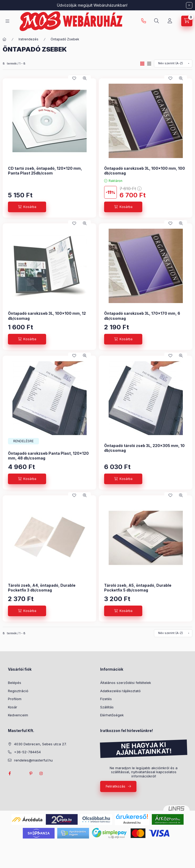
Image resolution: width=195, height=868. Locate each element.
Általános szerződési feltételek (126, 683)
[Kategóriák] (7, 21)
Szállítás (107, 707)
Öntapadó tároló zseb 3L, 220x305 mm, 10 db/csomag (144, 448)
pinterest (31, 773)
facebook (10, 773)
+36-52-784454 (27, 752)
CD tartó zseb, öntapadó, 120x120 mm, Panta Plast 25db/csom (45, 171)
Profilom (15, 699)
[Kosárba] (27, 207)
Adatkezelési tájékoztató (120, 691)
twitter (20, 773)
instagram (41, 773)
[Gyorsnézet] (85, 78)
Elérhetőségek (112, 715)
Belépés (15, 683)
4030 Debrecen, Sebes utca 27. (40, 744)
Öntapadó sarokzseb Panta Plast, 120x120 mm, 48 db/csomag (48, 456)
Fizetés (106, 699)
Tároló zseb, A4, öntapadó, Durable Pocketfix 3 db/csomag (42, 588)
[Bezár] (189, 5)
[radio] (149, 64)
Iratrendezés (28, 39)
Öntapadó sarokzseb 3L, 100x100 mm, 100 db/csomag (145, 171)
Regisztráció (18, 691)
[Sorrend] (173, 63)
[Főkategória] (5, 39)
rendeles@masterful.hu (33, 760)
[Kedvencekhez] (74, 78)
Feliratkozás (116, 786)
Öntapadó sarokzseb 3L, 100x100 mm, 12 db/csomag (47, 316)
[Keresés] (157, 21)
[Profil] (170, 21)
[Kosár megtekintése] (187, 21)
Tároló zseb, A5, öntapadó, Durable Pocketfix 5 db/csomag (138, 588)
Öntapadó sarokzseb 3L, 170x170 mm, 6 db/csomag (142, 316)
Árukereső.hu (132, 823)
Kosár (13, 707)
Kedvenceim (18, 715)
